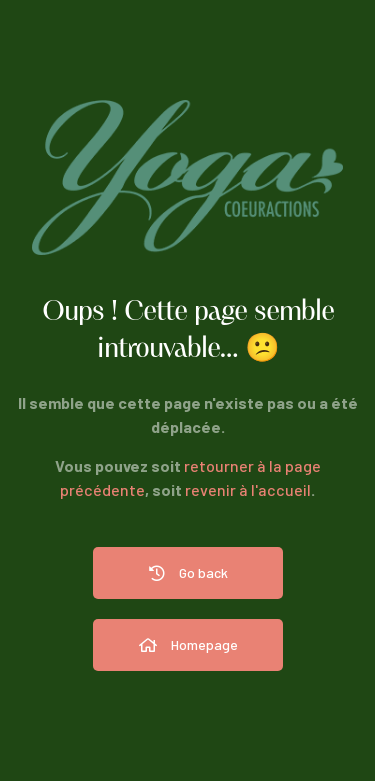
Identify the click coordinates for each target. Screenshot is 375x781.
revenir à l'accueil (248, 489)
